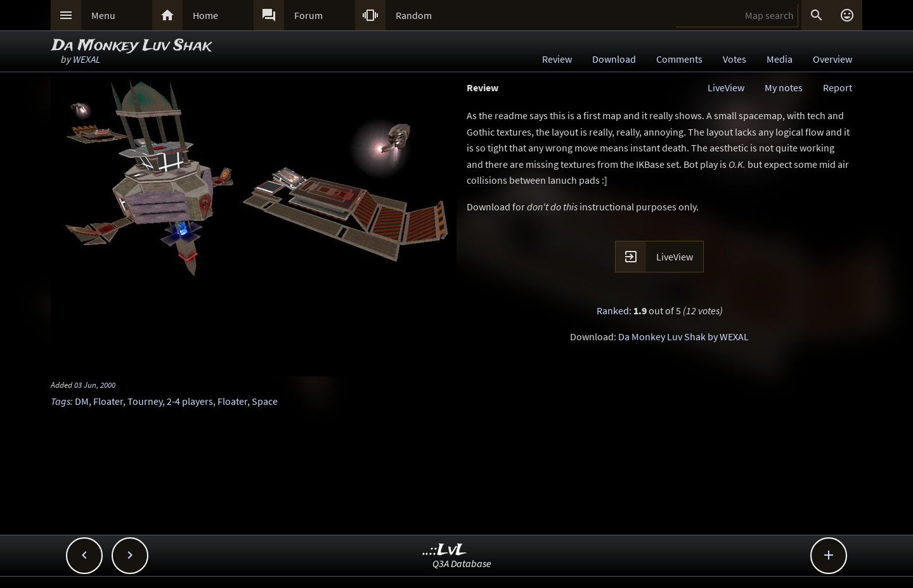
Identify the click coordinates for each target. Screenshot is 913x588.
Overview (832, 59)
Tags (61, 401)
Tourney (145, 401)
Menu (103, 15)
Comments (679, 59)
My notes (784, 87)
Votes (735, 59)
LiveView (726, 87)
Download (614, 59)
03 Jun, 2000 (95, 385)
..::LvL (445, 550)
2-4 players (190, 401)
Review (557, 59)
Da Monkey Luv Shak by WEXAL (683, 336)
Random (414, 15)
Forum (308, 15)
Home (205, 15)
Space (265, 401)
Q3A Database (462, 563)
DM (82, 401)
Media (780, 59)
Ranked (613, 310)
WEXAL (87, 59)
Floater (108, 401)
